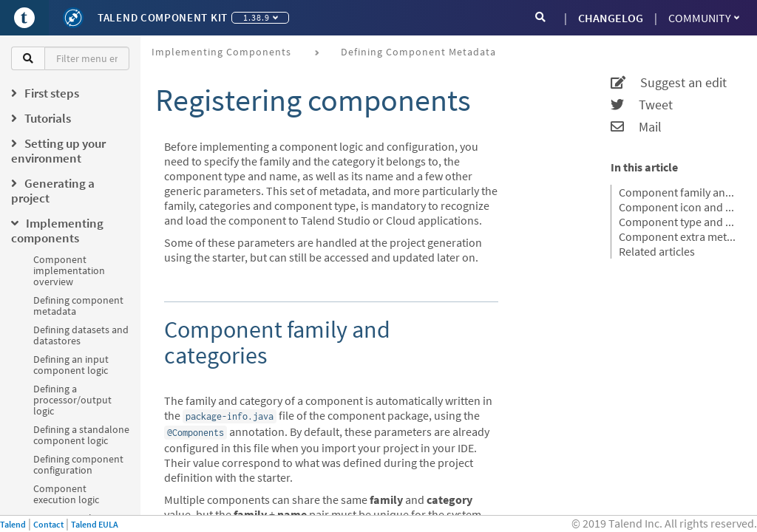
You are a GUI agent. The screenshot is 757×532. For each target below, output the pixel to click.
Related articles (657, 251)
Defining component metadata (78, 306)
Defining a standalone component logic (81, 435)
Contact (48, 524)
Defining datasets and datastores (81, 335)
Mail (636, 127)
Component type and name (679, 222)
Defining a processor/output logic (72, 400)
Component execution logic (66, 494)
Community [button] (704, 18)
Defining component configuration (78, 464)
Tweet (642, 105)
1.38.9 (261, 17)
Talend (13, 524)
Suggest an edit (669, 83)
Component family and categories (679, 192)
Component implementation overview (69, 270)
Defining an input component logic (71, 365)
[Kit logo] (73, 18)
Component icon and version (679, 207)
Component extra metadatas (679, 236)
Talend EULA (95, 524)
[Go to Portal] (24, 18)
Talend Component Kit (163, 17)
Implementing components (221, 52)
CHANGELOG (611, 18)
